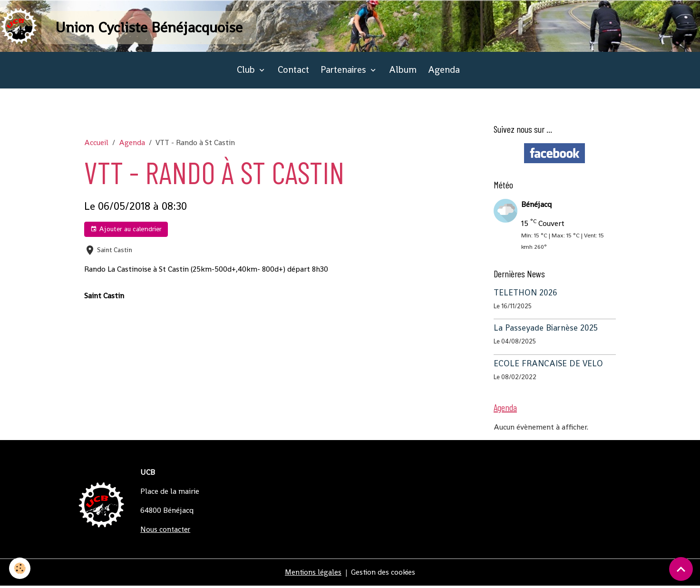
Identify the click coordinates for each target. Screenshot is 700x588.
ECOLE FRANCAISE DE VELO (548, 365)
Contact (293, 72)
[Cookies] (20, 568)
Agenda (444, 72)
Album (403, 72)
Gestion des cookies (384, 574)
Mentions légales (312, 574)
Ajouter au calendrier (126, 231)
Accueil (96, 144)
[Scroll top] (681, 569)
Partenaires (345, 72)
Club (247, 72)
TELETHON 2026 (525, 294)
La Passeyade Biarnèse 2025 (546, 330)
